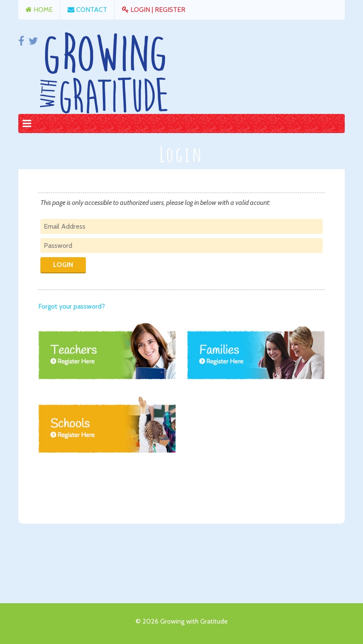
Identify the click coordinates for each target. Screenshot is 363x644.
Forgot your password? (72, 306)
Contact (87, 10)
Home (39, 10)
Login (137, 10)
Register (170, 10)
